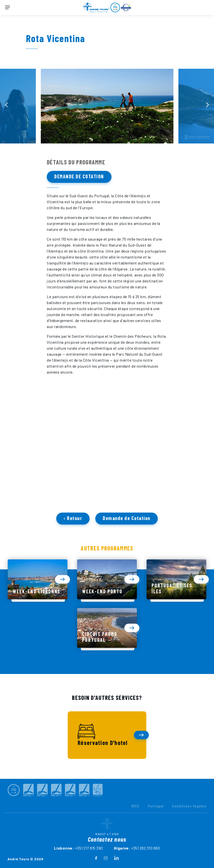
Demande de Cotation (79, 176)
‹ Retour (73, 521)
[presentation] (6, 105)
